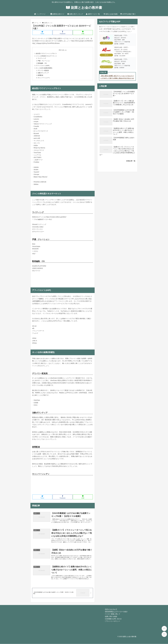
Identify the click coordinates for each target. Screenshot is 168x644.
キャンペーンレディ (44, 78)
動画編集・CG (42, 63)
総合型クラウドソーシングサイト (46, 54)
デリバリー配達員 (43, 71)
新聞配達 (40, 75)
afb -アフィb (106, 43)
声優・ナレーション (44, 61)
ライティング (42, 58)
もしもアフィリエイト (106, 67)
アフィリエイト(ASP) (43, 66)
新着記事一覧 (131, 161)
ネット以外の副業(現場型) (44, 68)
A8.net (106, 55)
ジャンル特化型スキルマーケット (46, 56)
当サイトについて (111, 609)
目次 (60, 50)
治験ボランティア (43, 73)
